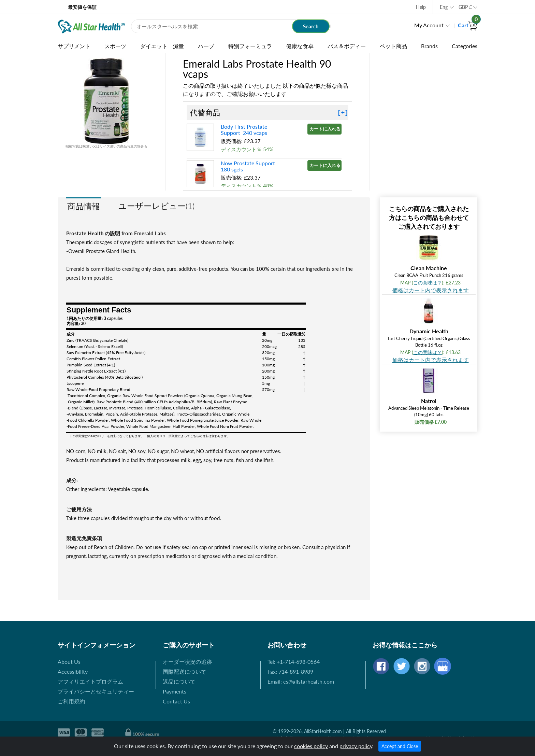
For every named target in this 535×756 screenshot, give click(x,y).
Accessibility (73, 671)
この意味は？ (428, 283)
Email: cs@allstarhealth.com (301, 681)
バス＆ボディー (347, 46)
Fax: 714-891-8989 (290, 671)
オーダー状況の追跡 (187, 662)
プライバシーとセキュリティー (96, 691)
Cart (468, 25)
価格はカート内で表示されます (431, 290)
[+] (343, 113)
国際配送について (185, 671)
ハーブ (206, 46)
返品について (179, 681)
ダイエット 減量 (162, 46)
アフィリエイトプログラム (90, 681)
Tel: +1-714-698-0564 (294, 662)
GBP (465, 7)
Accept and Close (400, 746)
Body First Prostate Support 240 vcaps (244, 130)
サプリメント (74, 46)
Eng (444, 7)
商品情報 (84, 206)
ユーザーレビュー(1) (156, 206)
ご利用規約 (71, 701)
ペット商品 (393, 46)
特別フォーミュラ (250, 46)
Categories (465, 46)
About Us (69, 662)
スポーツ (115, 46)
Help (421, 7)
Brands (429, 46)
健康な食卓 (300, 46)
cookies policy (311, 746)
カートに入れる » (326, 129)
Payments (175, 691)
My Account (429, 25)
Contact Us (176, 701)
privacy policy (356, 746)
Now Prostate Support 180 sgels (249, 166)
